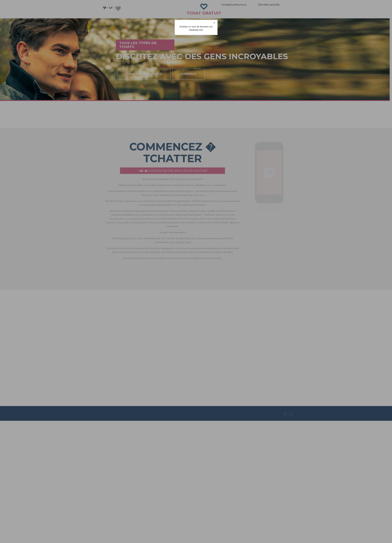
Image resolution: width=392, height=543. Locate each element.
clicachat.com (196, 30)
